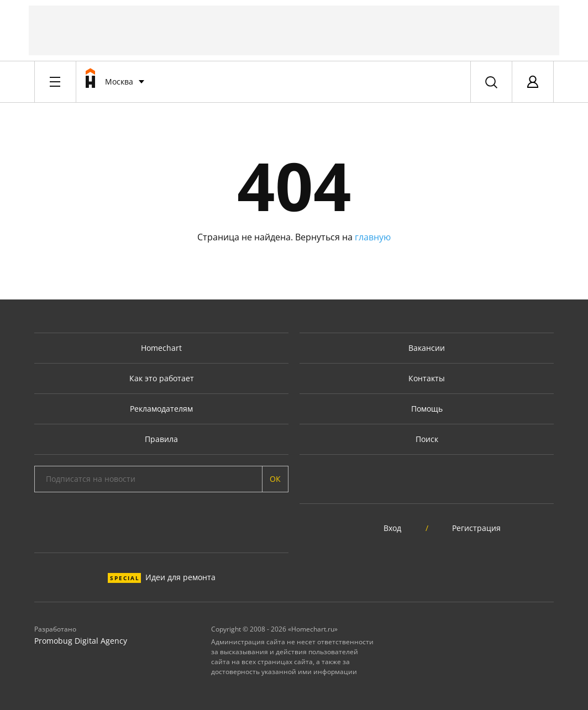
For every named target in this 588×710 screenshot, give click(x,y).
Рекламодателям (161, 409)
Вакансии (427, 348)
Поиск (427, 439)
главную (373, 237)
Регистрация (476, 528)
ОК (275, 479)
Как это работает (162, 378)
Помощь (427, 409)
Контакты (427, 378)
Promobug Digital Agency (81, 641)
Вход (392, 528)
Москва (119, 81)
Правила (161, 439)
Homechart (161, 348)
